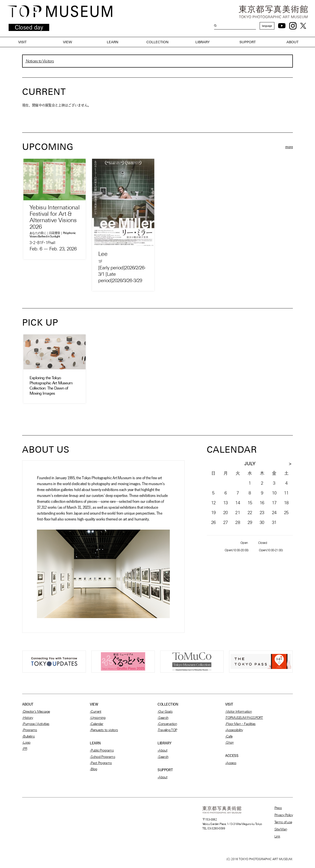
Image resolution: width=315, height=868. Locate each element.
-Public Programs (102, 750)
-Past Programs (101, 763)
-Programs (30, 730)
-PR (25, 749)
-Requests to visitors (104, 730)
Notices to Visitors (39, 61)
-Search (163, 718)
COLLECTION (157, 42)
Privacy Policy (284, 815)
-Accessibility (234, 730)
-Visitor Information (238, 711)
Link (277, 836)
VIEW (68, 42)
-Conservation (167, 724)
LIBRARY (203, 42)
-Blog (94, 769)
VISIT (22, 42)
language (267, 26)
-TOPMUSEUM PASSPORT (244, 718)
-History (28, 718)
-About (162, 750)
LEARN (113, 42)
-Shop (229, 742)
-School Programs (102, 757)
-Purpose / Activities (36, 724)
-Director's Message (36, 711)
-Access (231, 763)
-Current (95, 711)
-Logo (26, 742)
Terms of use (283, 822)
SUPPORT (248, 42)
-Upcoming (98, 718)
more (289, 147)
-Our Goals (165, 711)
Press (278, 808)
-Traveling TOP (167, 730)
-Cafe (229, 736)
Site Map (281, 829)
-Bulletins (28, 736)
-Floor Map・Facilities (240, 724)
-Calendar (97, 724)
